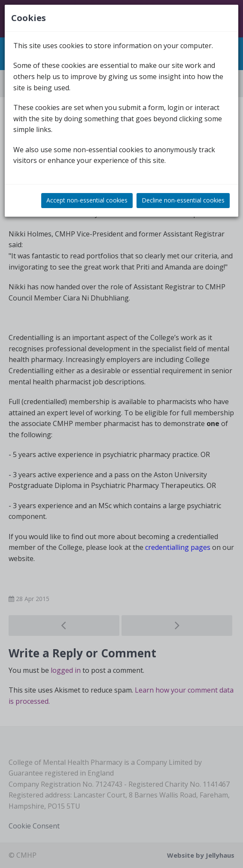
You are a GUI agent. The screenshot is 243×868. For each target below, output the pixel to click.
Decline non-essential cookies (183, 200)
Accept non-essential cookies (87, 200)
